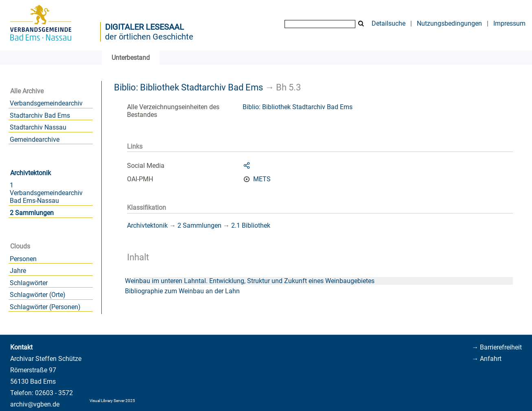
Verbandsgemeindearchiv (46, 103)
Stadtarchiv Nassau (38, 127)
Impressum (509, 23)
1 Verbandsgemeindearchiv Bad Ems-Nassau (46, 193)
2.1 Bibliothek (251, 225)
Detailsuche (389, 23)
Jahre (18, 271)
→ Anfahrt (487, 359)
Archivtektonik (31, 173)
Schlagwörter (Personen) (45, 307)
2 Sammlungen (32, 213)
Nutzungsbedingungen (449, 23)
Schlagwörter (29, 283)
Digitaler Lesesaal (144, 27)
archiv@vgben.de (35, 404)
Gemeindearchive (35, 140)
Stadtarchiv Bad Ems (40, 115)
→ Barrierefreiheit (497, 347)
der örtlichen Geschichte (149, 37)
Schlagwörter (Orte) (38, 295)
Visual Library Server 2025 (112, 401)
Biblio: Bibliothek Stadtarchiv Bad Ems (188, 87)
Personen (23, 259)
